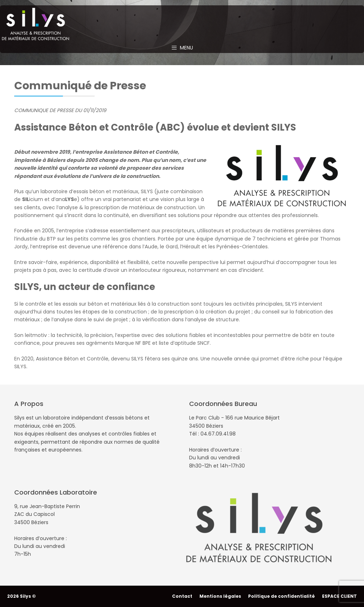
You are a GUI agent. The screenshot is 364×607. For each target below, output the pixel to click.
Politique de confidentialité (282, 596)
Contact (182, 596)
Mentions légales (220, 596)
